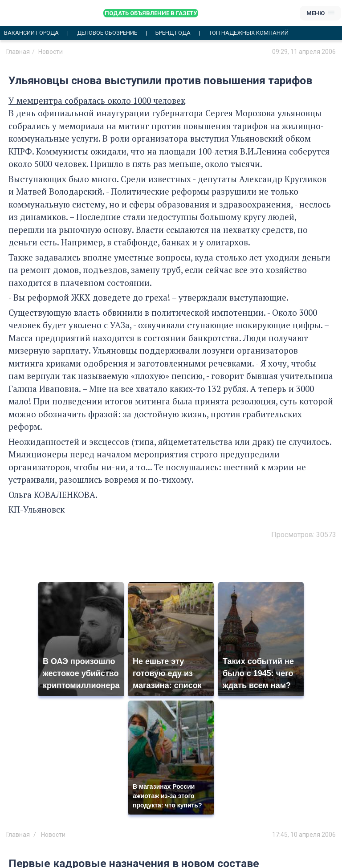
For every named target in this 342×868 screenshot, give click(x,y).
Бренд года (173, 33)
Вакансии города (31, 33)
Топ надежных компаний (249, 33)
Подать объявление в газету (151, 13)
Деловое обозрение (107, 33)
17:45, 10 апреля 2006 (304, 835)
